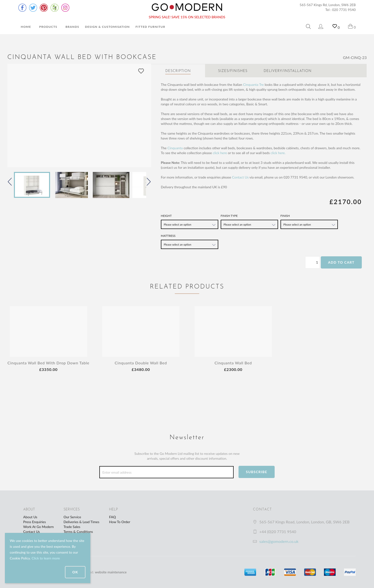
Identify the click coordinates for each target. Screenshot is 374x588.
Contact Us (240, 177)
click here (220, 153)
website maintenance (111, 572)
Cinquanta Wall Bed (233, 363)
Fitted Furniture (151, 27)
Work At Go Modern (38, 527)
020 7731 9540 (344, 10)
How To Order (120, 522)
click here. (278, 153)
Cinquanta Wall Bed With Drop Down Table (48, 363)
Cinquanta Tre (253, 85)
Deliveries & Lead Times (81, 522)
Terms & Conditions (78, 532)
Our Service (72, 517)
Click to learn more (46, 558)
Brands (72, 27)
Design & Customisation (107, 27)
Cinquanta (175, 148)
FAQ (113, 517)
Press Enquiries (35, 522)
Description (178, 71)
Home (26, 27)
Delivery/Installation (288, 71)
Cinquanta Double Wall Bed (141, 363)
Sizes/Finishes (233, 71)
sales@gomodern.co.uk (279, 541)
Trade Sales (72, 527)
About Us (30, 517)
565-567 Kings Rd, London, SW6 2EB (328, 5)
